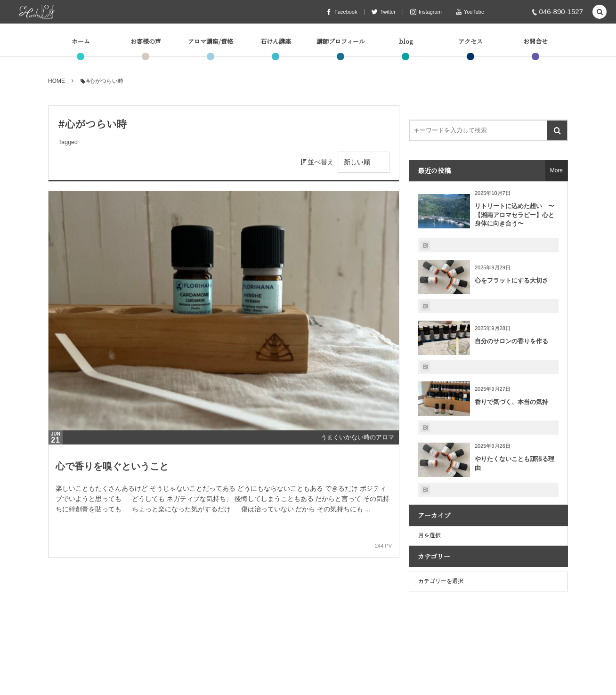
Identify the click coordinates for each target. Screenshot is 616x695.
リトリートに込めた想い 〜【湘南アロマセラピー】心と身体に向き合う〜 (515, 214)
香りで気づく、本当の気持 (511, 402)
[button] (600, 12)
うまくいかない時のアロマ (357, 437)
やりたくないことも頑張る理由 (515, 463)
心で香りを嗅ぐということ (112, 466)
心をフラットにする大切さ (511, 280)
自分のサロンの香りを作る (511, 341)
